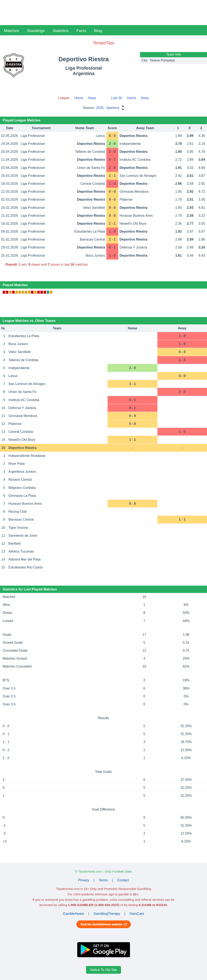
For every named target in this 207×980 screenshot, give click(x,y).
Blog (98, 31)
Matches (12, 31)
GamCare (137, 914)
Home (79, 98)
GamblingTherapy (107, 914)
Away (92, 98)
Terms (103, 880)
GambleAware (73, 914)
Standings (36, 31)
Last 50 (117, 98)
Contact (123, 880)
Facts (81, 31)
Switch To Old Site (104, 970)
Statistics (60, 31)
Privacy (84, 880)
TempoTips (103, 43)
